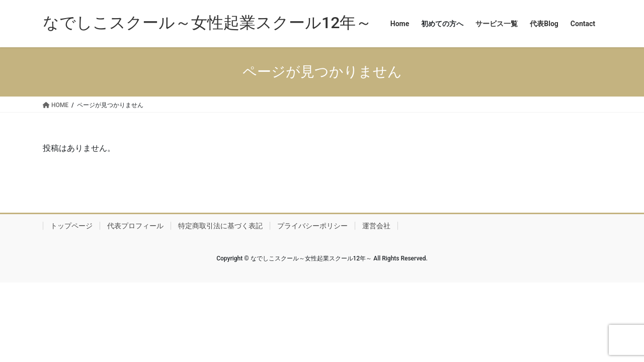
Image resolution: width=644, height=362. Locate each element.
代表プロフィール (135, 226)
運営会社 (376, 226)
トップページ (71, 226)
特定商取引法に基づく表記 (220, 226)
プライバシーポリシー (312, 226)
